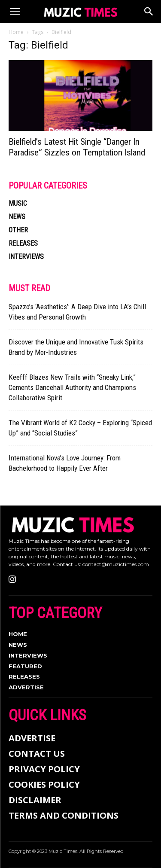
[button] (15, 12)
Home (16, 32)
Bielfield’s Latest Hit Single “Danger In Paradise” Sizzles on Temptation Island (77, 147)
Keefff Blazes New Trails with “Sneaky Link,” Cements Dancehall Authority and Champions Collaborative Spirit (72, 387)
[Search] (149, 12)
